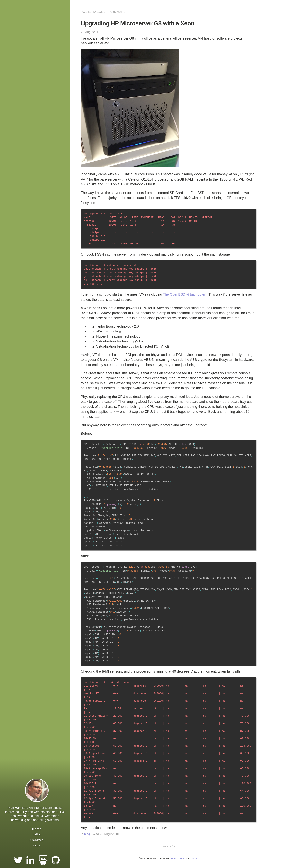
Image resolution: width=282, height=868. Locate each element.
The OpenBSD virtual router (184, 294)
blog (87, 834)
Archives (37, 840)
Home (37, 829)
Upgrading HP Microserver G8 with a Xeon (138, 23)
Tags (37, 845)
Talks (37, 834)
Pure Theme (178, 859)
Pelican (194, 859)
